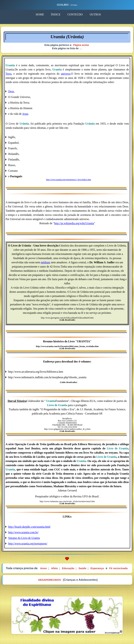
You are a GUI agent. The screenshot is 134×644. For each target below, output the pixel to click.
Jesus (25, 114)
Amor (44, 568)
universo (66, 74)
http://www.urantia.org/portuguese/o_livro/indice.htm (68, 180)
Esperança (97, 568)
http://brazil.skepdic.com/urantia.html (29, 527)
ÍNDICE (56, 14)
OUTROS (95, 14)
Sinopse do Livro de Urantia (24, 538)
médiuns (46, 262)
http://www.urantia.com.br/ (23, 532)
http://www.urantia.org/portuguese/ (28, 544)
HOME (40, 14)
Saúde (82, 568)
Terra (9, 74)
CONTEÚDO (75, 14)
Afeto (54, 568)
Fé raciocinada (118, 568)
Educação (68, 568)
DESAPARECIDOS (50, 580)
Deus (11, 91)
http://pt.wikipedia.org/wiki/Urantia (74, 223)
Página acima (81, 45)
